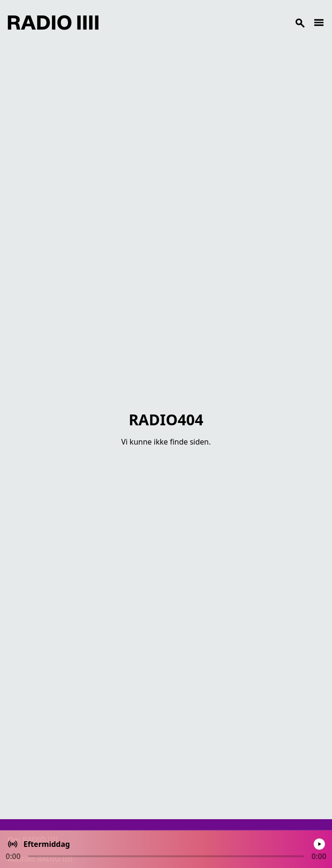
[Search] (206, 23)
